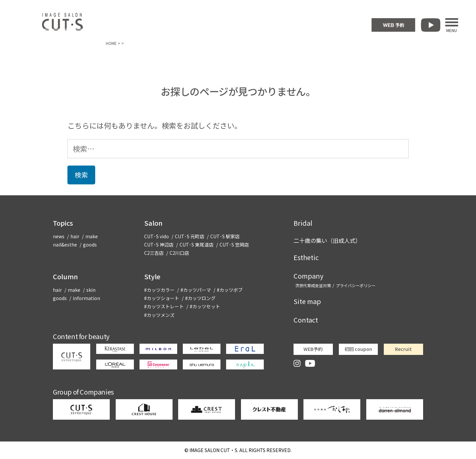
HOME (111, 43)
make (92, 236)
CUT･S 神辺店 (159, 245)
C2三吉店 (154, 253)
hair (75, 236)
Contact (306, 320)
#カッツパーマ (196, 290)
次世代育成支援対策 (313, 285)
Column (65, 276)
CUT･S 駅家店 (225, 236)
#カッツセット (205, 306)
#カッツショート (162, 298)
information (86, 298)
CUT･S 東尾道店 (197, 245)
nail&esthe (65, 245)
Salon (153, 223)
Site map (307, 301)
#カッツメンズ (159, 315)
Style (152, 276)
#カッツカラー (159, 290)
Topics (63, 223)
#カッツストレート (164, 306)
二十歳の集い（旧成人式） (327, 240)
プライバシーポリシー (356, 285)
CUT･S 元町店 (190, 236)
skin (91, 290)
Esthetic (306, 257)
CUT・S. (214, 450)
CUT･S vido (157, 236)
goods (90, 245)
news (59, 236)
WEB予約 (313, 349)
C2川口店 (179, 253)
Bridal (303, 223)
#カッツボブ (230, 290)
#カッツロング (200, 298)
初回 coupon (358, 349)
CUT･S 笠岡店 (234, 245)
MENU (452, 25)
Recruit (403, 349)
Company (308, 276)
